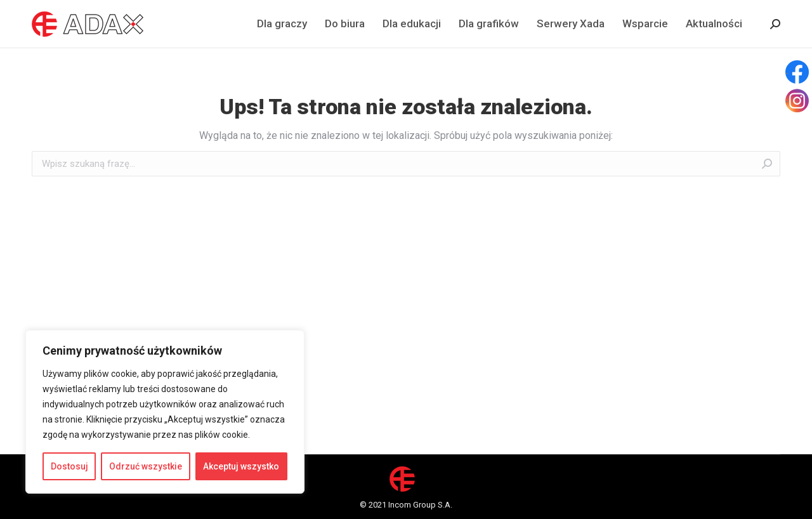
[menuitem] (282, 24)
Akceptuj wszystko (241, 466)
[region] (165, 412)
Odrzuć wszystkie (146, 466)
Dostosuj (69, 466)
